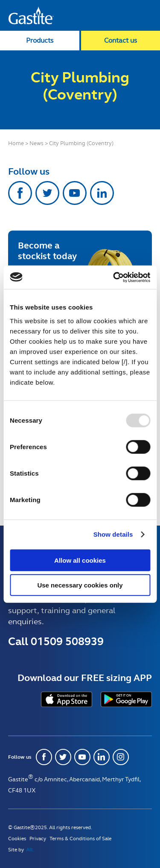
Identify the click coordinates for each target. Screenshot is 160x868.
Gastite (31, 15)
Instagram (121, 757)
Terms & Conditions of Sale (80, 839)
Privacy (38, 839)
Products (40, 40)
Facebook (20, 193)
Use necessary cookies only (80, 585)
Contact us (121, 40)
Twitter (47, 193)
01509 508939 (67, 641)
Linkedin (102, 193)
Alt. (30, 850)
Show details (113, 534)
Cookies (17, 839)
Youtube (75, 193)
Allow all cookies (80, 560)
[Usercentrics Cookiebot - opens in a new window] (114, 277)
